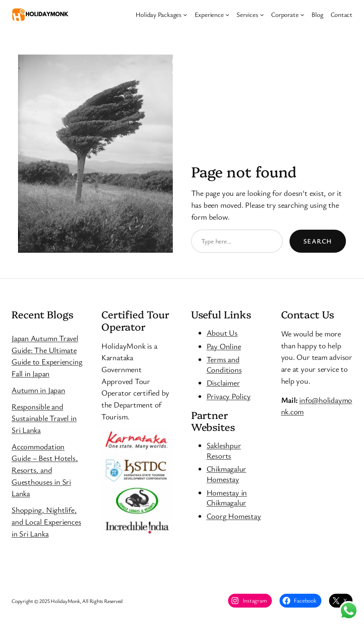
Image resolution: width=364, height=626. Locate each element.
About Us (222, 333)
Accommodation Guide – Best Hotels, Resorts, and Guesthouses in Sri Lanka (45, 470)
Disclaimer (223, 383)
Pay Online (224, 346)
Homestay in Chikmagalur (227, 498)
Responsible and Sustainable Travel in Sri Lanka (44, 418)
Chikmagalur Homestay (227, 474)
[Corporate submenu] (302, 15)
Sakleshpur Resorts (224, 450)
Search (318, 241)
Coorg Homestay (234, 516)
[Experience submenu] (227, 15)
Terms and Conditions (224, 364)
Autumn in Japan (38, 390)
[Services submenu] (262, 15)
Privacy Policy (229, 396)
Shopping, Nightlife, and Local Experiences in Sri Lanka (46, 521)
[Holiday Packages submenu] (185, 15)
